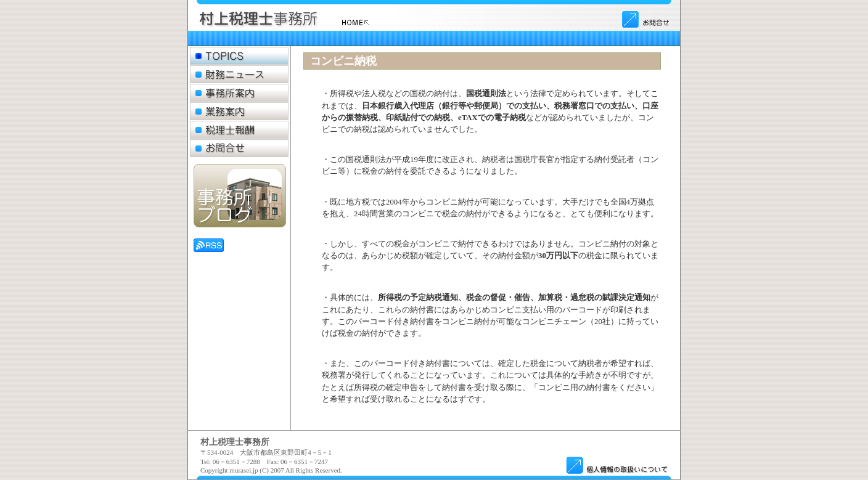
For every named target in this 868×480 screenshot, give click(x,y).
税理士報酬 (239, 130)
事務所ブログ (240, 196)
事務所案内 (239, 93)
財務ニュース (239, 75)
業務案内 (239, 112)
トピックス (239, 56)
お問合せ (646, 18)
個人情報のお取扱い (616, 465)
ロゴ (292, 18)
